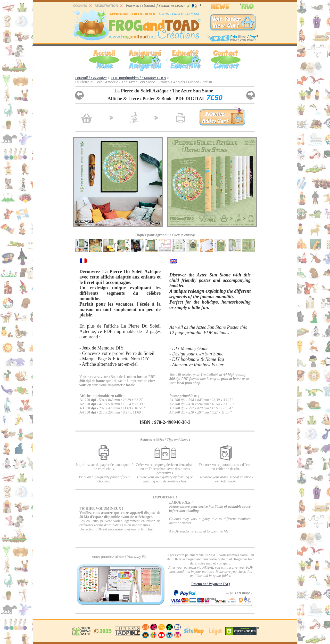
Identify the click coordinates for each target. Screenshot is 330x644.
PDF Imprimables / (138, 78)
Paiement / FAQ (211, 584)
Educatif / (91, 78)
